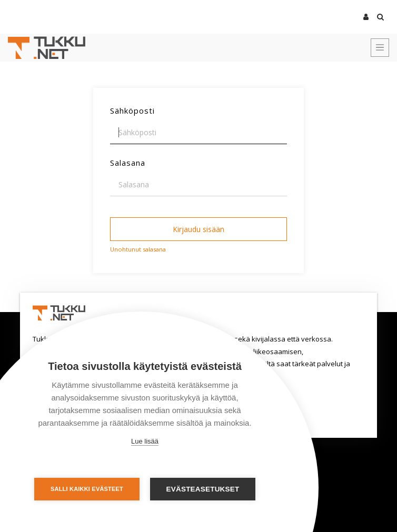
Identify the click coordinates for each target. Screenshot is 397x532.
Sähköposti (132, 111)
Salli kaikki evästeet (87, 489)
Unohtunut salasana (138, 249)
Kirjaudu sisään (198, 229)
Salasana (128, 163)
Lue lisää (145, 441)
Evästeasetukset (203, 489)
